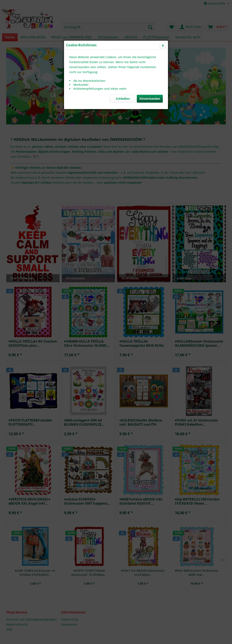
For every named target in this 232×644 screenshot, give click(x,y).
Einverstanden (150, 99)
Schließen (123, 99)
